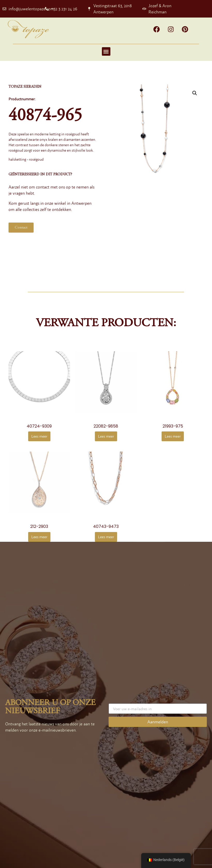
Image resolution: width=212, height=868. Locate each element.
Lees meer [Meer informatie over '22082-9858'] (106, 436)
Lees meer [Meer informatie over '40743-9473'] (106, 537)
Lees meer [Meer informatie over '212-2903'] (39, 537)
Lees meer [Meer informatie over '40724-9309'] (39, 436)
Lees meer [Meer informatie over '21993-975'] (173, 436)
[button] (106, 51)
